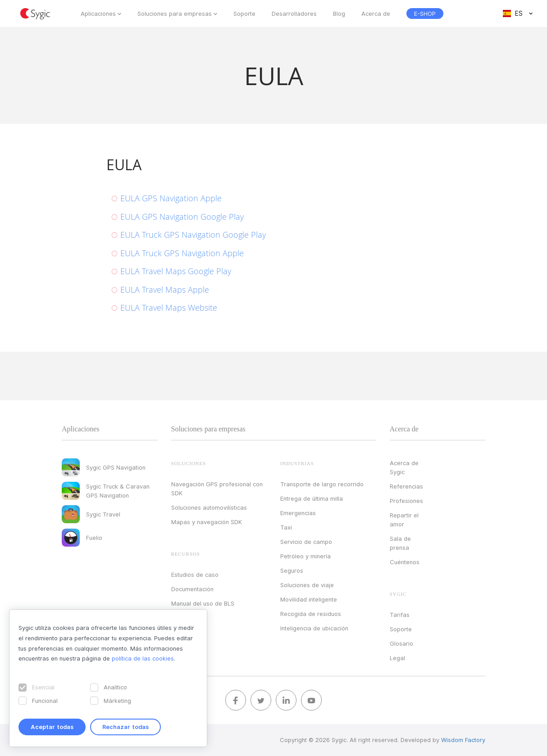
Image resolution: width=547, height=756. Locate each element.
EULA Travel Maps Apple (165, 290)
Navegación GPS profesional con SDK (217, 489)
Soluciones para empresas (175, 14)
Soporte (244, 14)
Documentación (192, 589)
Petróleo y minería (305, 556)
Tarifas (400, 615)
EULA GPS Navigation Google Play (182, 217)
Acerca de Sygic (404, 467)
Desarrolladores (294, 14)
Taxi (286, 527)
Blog (339, 14)
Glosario (401, 643)
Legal (397, 658)
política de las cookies (143, 658)
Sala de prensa (400, 543)
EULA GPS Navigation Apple (171, 198)
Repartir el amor (404, 520)
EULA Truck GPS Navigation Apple (182, 253)
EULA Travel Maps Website (169, 308)
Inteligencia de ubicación (314, 628)
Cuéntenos (405, 562)
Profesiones (406, 501)
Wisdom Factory (463, 740)
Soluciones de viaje (307, 585)
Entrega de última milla (312, 498)
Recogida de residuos (311, 614)
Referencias (406, 486)
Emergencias (298, 513)
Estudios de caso (195, 575)
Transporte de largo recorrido (322, 484)
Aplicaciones (98, 14)
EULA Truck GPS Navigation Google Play (193, 235)
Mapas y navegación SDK (207, 522)
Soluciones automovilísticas (209, 507)
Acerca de (376, 14)
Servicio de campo (306, 542)
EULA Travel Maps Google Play (176, 271)
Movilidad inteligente (309, 599)
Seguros (292, 570)
